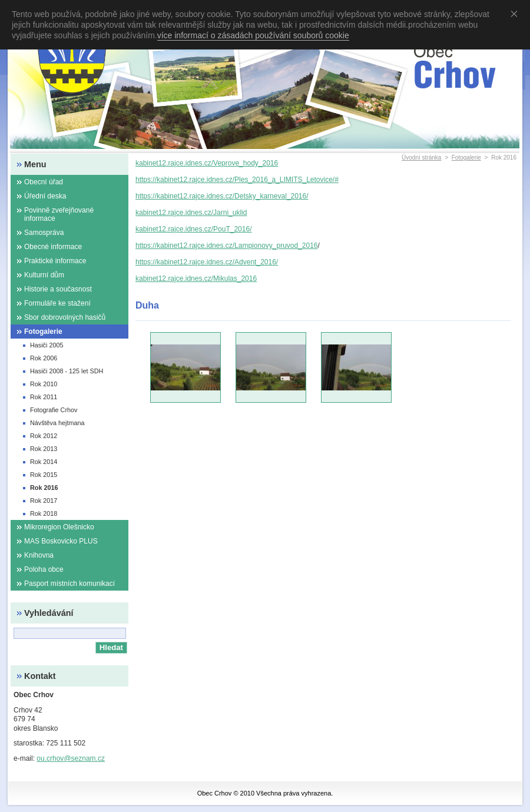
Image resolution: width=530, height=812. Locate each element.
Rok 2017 (44, 501)
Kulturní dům (44, 275)
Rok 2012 (44, 436)
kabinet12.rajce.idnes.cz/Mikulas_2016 (196, 279)
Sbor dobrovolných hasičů (65, 317)
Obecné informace (53, 247)
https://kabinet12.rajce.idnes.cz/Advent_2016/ (207, 262)
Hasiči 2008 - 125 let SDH (67, 371)
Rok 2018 (44, 513)
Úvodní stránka (421, 158)
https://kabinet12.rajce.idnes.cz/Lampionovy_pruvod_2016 (227, 246)
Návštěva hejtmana (57, 423)
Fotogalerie (466, 158)
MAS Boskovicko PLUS (61, 541)
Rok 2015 (44, 475)
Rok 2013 (44, 449)
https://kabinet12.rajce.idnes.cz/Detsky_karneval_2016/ (222, 196)
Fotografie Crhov (54, 410)
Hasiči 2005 (47, 345)
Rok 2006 (44, 358)
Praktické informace (55, 261)
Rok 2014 (44, 462)
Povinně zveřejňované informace (59, 214)
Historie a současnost (58, 289)
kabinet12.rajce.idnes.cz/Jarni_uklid (191, 213)
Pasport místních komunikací (69, 584)
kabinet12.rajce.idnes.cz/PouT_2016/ (193, 229)
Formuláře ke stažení (57, 303)
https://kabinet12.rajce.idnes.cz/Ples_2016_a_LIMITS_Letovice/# (237, 180)
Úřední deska (45, 196)
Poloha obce (44, 569)
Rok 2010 (44, 384)
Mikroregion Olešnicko (59, 527)
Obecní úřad (44, 182)
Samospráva (44, 233)
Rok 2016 (44, 488)
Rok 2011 (44, 397)
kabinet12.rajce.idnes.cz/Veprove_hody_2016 (207, 163)
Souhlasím (516, 14)
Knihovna (39, 555)
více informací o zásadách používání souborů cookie (253, 35)
